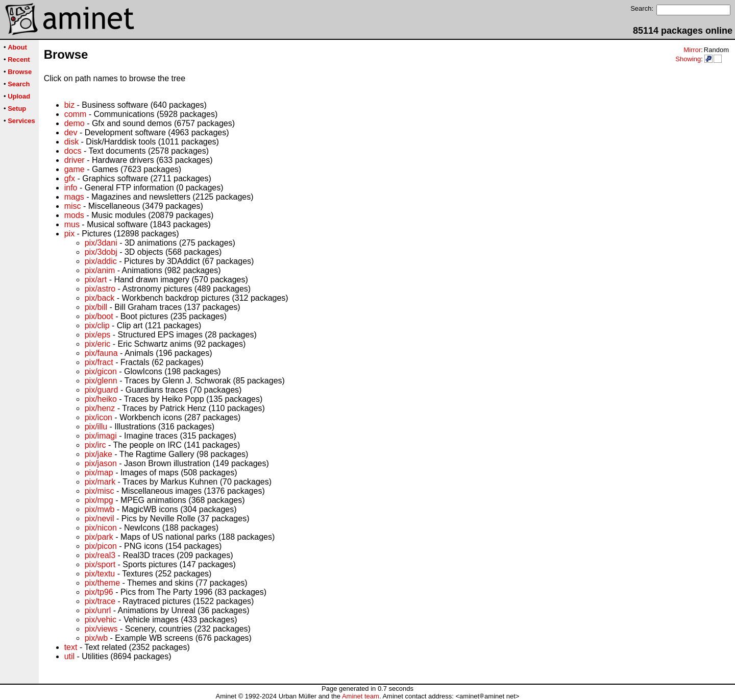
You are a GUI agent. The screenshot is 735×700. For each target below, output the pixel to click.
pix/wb (96, 638)
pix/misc (100, 491)
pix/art (96, 280)
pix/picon (101, 546)
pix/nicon (101, 528)
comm (76, 114)
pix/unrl (98, 610)
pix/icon (99, 417)
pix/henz (100, 408)
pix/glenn (101, 381)
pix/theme (102, 583)
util (69, 656)
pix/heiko (101, 399)
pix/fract (99, 362)
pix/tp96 (99, 592)
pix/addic (101, 261)
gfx (70, 178)
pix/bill (96, 307)
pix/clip (97, 325)
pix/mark (100, 482)
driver (75, 160)
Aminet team (361, 696)
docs (73, 151)
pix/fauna (101, 353)
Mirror (692, 50)
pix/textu (100, 574)
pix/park (99, 537)
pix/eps (98, 335)
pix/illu (96, 427)
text (71, 647)
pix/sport (100, 564)
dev (71, 132)
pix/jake (99, 454)
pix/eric (98, 344)
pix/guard (102, 390)
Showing (688, 59)
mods (74, 215)
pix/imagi (101, 436)
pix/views (101, 629)
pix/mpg (99, 500)
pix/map (99, 473)
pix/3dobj (101, 252)
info (71, 188)
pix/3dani (101, 243)
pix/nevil (100, 518)
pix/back (100, 298)
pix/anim (100, 270)
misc (73, 206)
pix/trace (100, 601)
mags (74, 197)
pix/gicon (101, 371)
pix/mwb (100, 509)
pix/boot (99, 316)
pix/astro (100, 289)
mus (72, 224)
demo (75, 123)
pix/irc (95, 445)
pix (69, 234)
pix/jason (101, 463)
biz (69, 105)
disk (71, 142)
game (75, 169)
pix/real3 (100, 555)
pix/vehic (101, 620)
